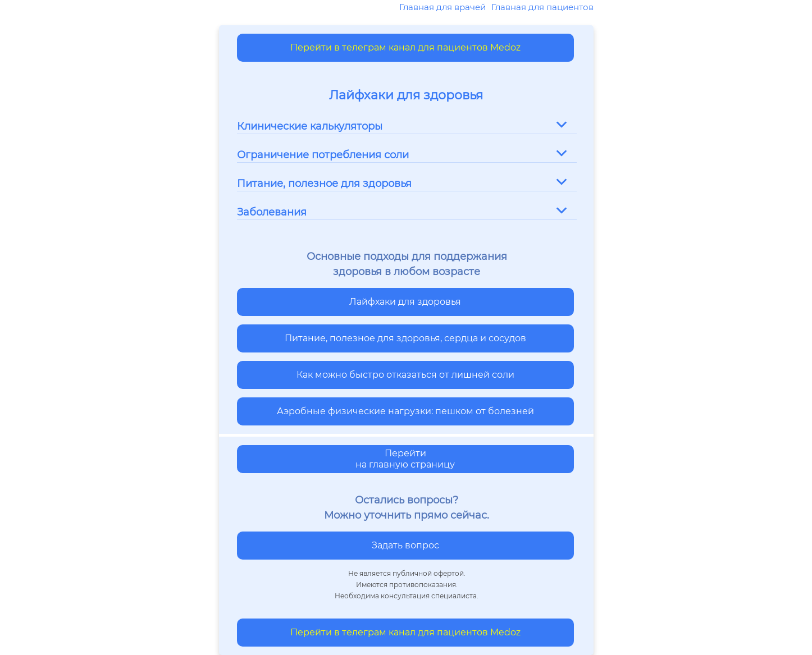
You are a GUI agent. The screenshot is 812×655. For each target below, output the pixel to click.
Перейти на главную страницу (405, 459)
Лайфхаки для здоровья (405, 302)
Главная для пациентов (542, 7)
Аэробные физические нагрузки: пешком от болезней (405, 411)
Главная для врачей (443, 7)
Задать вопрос (405, 545)
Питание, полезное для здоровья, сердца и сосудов (405, 338)
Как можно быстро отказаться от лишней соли (405, 375)
